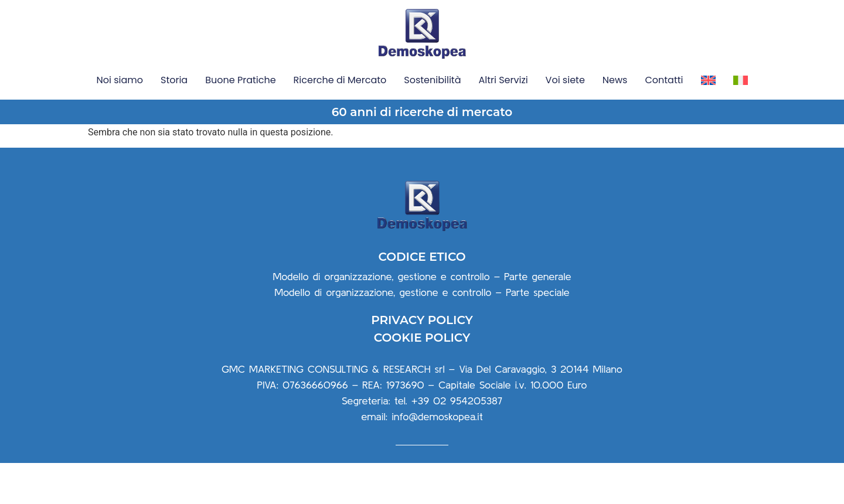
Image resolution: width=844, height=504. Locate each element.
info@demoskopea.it (437, 458)
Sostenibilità (432, 80)
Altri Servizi (503, 80)
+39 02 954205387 (457, 442)
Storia (174, 80)
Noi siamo (120, 80)
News (615, 80)
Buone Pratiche (240, 80)
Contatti (664, 80)
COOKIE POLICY (422, 379)
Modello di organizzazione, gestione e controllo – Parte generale (422, 317)
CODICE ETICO (422, 298)
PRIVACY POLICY (422, 362)
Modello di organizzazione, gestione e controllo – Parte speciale (422, 333)
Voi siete (565, 80)
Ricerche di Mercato (340, 80)
